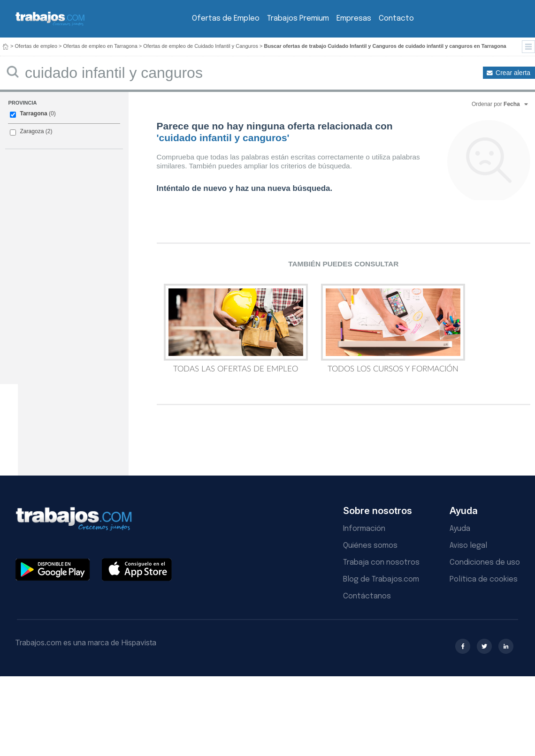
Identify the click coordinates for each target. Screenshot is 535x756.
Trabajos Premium (298, 19)
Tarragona (33, 113)
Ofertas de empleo (36, 46)
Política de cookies (484, 579)
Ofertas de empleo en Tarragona (100, 46)
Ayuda (460, 529)
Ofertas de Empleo (226, 19)
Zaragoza (32, 131)
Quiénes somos (370, 546)
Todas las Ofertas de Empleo (236, 328)
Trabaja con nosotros (381, 563)
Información (364, 529)
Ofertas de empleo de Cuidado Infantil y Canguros (201, 46)
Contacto (396, 19)
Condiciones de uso (485, 563)
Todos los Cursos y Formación (393, 328)
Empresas (354, 19)
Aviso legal (468, 546)
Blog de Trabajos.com (381, 579)
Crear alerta (513, 73)
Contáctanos (367, 596)
